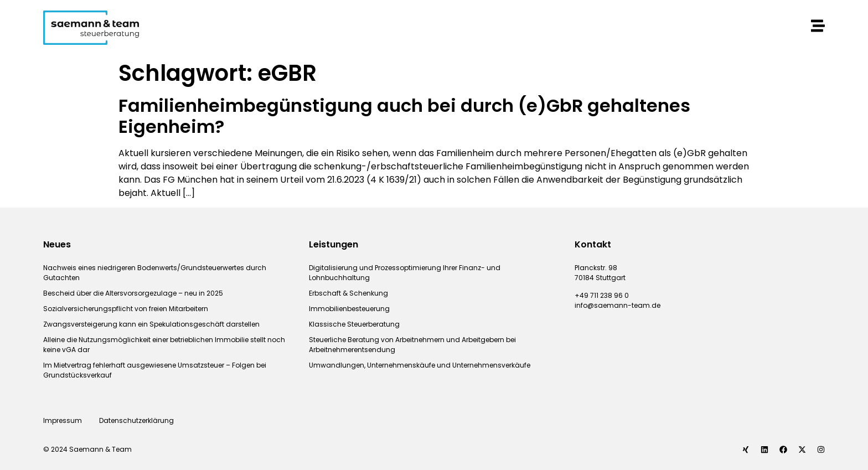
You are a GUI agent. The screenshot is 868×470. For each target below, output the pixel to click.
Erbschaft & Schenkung (348, 293)
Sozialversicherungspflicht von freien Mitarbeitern (126, 309)
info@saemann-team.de (618, 305)
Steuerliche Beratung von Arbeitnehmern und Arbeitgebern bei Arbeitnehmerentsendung (412, 345)
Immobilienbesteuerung (349, 309)
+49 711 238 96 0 (602, 295)
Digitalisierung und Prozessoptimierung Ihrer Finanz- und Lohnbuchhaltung (405, 273)
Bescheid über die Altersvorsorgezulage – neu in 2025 (133, 293)
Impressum (63, 420)
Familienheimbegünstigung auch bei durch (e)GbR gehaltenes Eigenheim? (404, 116)
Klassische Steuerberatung (354, 324)
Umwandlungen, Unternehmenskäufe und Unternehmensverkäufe (420, 365)
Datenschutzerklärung (137, 420)
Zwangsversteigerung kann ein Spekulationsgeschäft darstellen (151, 324)
